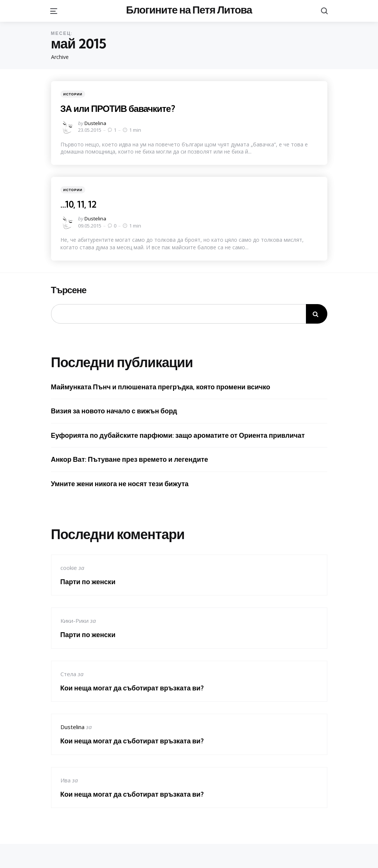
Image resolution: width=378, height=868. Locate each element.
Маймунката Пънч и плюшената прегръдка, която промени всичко (161, 387)
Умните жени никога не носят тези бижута (120, 484)
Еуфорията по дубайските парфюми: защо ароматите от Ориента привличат (178, 435)
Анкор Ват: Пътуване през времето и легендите (130, 459)
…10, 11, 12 (78, 204)
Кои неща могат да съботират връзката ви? (132, 688)
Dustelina (95, 123)
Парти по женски (88, 582)
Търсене (69, 290)
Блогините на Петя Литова (189, 9)
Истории (73, 94)
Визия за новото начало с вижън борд (114, 411)
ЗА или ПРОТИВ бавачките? (118, 108)
